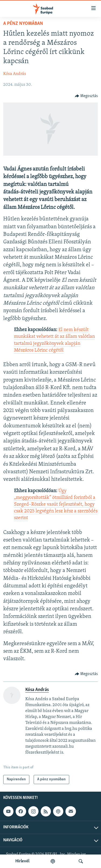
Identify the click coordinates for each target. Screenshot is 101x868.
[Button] (86, 96)
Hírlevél (22, 861)
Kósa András (15, 74)
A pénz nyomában (23, 24)
